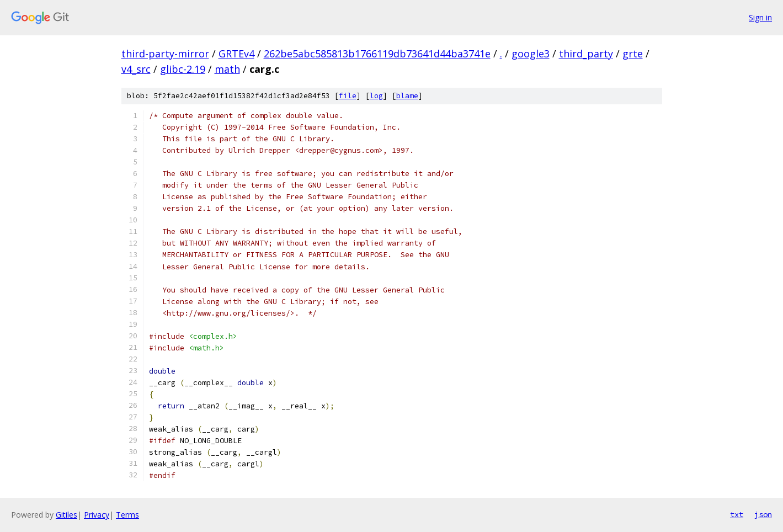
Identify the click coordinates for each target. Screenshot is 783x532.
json (763, 514)
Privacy (97, 515)
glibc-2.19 (183, 69)
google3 (531, 54)
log (376, 96)
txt (737, 514)
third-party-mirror (165, 54)
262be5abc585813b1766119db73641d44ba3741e (377, 54)
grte (633, 54)
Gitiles (66, 515)
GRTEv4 (236, 54)
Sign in (760, 17)
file (348, 96)
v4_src (136, 69)
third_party (586, 54)
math (227, 69)
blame (407, 96)
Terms (127, 515)
